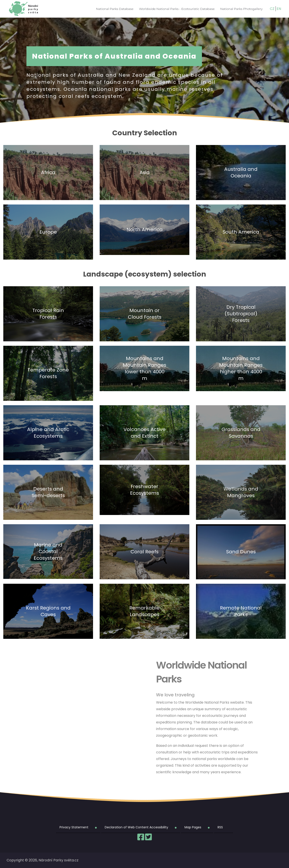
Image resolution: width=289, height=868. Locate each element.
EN (279, 9)
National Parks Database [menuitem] (115, 9)
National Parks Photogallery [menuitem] (241, 9)
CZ (272, 9)
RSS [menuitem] (220, 827)
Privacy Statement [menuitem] (74, 827)
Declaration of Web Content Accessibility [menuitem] (136, 827)
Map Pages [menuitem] (193, 827)
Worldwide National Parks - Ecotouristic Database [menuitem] (177, 9)
